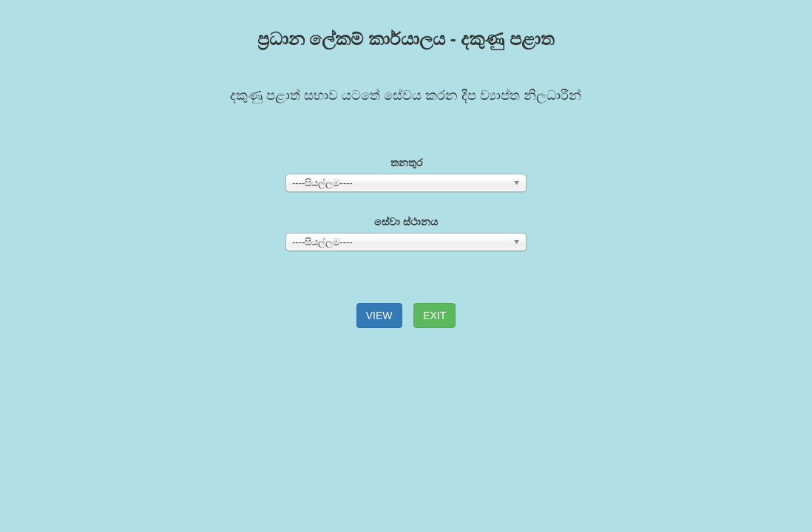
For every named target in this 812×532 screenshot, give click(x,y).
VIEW (379, 316)
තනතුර (406, 163)
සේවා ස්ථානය (406, 222)
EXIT (434, 316)
